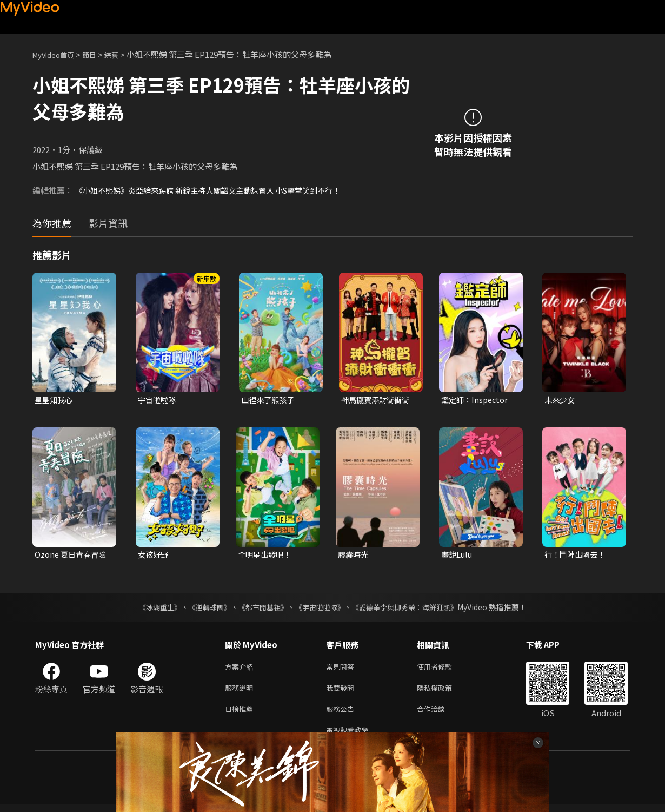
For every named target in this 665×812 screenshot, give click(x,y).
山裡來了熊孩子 (270, 400)
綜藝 (122, 54)
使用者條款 (444, 669)
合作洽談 (440, 714)
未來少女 (561, 400)
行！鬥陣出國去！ (577, 556)
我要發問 (342, 692)
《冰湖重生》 (150, 609)
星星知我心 (55, 400)
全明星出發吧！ (266, 556)
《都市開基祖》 (260, 609)
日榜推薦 (241, 714)
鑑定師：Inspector (476, 400)
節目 (98, 54)
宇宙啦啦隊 (158, 400)
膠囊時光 (354, 556)
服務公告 (342, 714)
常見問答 (342, 669)
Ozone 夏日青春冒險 (72, 556)
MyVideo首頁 (57, 54)
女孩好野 (154, 556)
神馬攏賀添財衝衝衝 (378, 400)
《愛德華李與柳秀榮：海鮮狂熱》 (411, 609)
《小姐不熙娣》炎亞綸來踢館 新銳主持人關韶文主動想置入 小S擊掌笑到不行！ (217, 190)
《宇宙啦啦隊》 (321, 609)
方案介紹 (241, 669)
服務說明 (241, 692)
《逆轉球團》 (203, 609)
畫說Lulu (458, 556)
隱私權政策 (444, 692)
